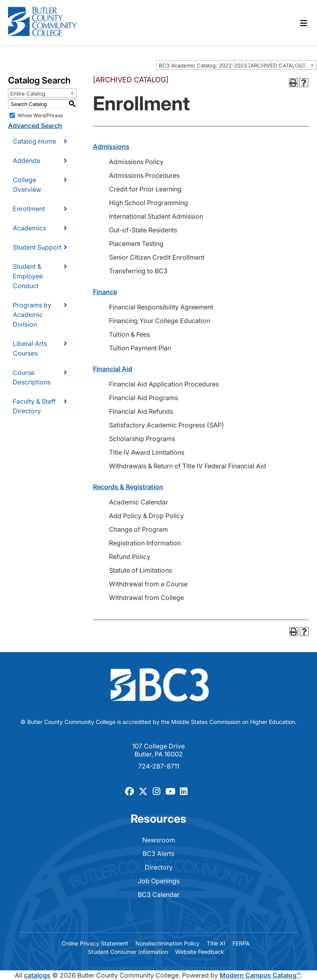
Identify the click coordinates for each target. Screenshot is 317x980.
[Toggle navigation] (304, 23)
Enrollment (29, 209)
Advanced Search (35, 126)
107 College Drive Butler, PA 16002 (158, 750)
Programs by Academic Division (32, 315)
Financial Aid (113, 369)
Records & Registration (128, 487)
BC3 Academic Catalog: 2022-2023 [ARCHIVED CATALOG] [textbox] (232, 65)
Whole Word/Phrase (40, 115)
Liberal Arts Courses (30, 348)
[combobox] (236, 65)
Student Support (37, 247)
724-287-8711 (159, 766)
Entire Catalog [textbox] (28, 94)
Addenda (26, 161)
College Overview (27, 185)
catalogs (37, 975)
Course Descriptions (32, 377)
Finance (105, 292)
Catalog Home (34, 141)
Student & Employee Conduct (28, 276)
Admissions (111, 146)
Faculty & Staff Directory (34, 406)
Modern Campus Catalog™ (260, 975)
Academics (29, 228)
